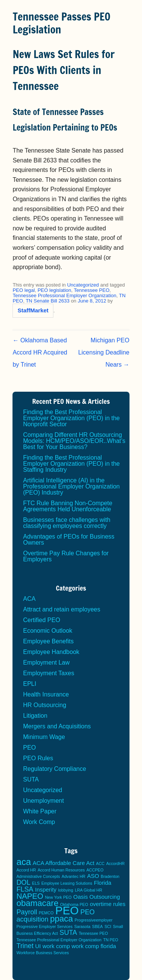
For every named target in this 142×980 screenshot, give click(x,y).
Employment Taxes (49, 673)
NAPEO (30, 896)
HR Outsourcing (45, 705)
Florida (103, 883)
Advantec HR (74, 876)
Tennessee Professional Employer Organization (64, 295)
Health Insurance (46, 694)
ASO (93, 876)
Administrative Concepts (38, 876)
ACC (101, 863)
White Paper (40, 811)
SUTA (31, 779)
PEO (30, 748)
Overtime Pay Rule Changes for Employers (66, 556)
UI (38, 946)
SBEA (97, 926)
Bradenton (110, 876)
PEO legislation (54, 290)
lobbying (66, 890)
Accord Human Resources (61, 870)
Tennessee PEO (92, 290)
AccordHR (116, 863)
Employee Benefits (48, 641)
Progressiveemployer (94, 920)
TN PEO (111, 940)
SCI (108, 926)
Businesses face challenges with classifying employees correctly (67, 523)
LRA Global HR (89, 890)
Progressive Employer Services (44, 926)
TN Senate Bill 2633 (48, 301)
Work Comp (39, 822)
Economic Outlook (48, 631)
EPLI (30, 684)
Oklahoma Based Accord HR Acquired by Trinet (40, 352)
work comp (56, 946)
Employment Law (46, 663)
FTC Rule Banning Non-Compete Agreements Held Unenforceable (68, 506)
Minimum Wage (44, 737)
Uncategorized (83, 285)
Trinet (25, 946)
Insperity (46, 889)
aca (23, 862)
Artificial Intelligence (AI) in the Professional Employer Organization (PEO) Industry (71, 486)
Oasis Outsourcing (97, 897)
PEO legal (24, 290)
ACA (29, 599)
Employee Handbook (51, 652)
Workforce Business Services (42, 953)
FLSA (25, 889)
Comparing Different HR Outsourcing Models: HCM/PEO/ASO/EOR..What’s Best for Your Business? (74, 441)
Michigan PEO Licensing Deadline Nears (104, 352)
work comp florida (94, 946)
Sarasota (82, 926)
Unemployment (44, 801)
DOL (23, 882)
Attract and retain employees (62, 609)
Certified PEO (42, 620)
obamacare (37, 903)
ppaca (61, 919)
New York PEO (58, 897)
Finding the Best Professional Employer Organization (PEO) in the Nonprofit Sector (71, 418)
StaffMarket (33, 310)
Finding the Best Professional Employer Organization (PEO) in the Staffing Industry (71, 464)
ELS (36, 883)
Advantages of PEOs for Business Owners (69, 540)
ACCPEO (95, 870)
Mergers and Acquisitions (57, 726)
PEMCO (46, 913)
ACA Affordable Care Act (63, 863)
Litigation (35, 716)
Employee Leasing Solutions (67, 883)
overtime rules (108, 904)
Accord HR (26, 870)
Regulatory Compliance (55, 769)
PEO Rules (38, 758)
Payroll (27, 912)
